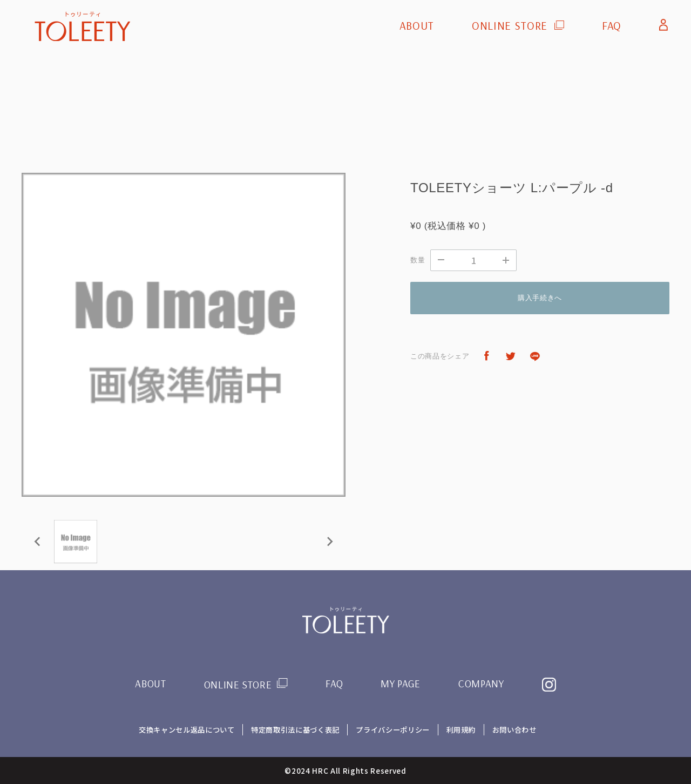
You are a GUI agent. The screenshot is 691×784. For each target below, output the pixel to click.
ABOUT (417, 26)
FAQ (612, 26)
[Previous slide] (38, 542)
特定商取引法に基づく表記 (295, 729)
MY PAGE (401, 684)
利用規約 (461, 729)
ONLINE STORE (510, 26)
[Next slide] (329, 542)
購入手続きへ (540, 298)
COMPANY (482, 684)
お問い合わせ (515, 729)
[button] (76, 542)
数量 (418, 260)
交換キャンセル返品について (186, 729)
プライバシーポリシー (393, 729)
